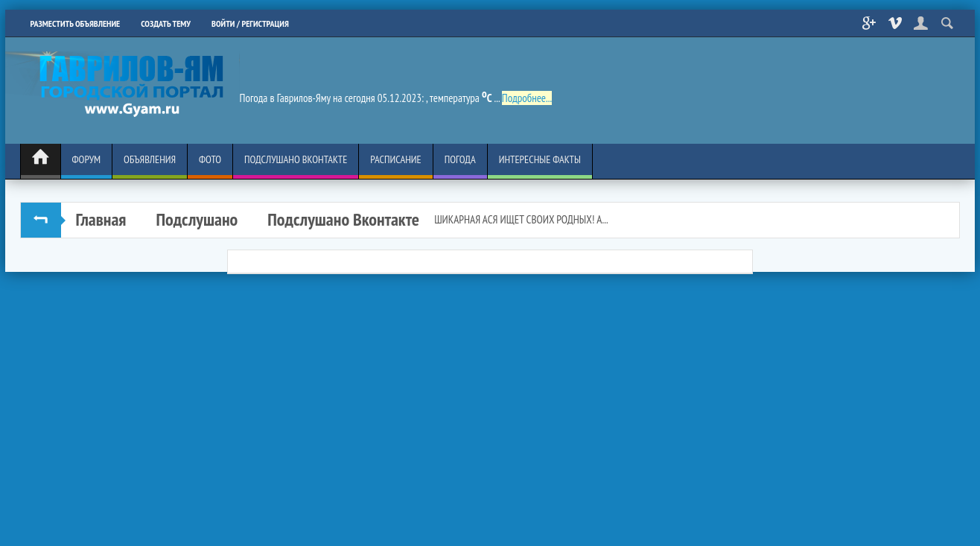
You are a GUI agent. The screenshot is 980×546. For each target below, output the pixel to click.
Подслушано (197, 219)
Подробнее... (527, 98)
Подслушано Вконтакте (343, 219)
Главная (101, 219)
